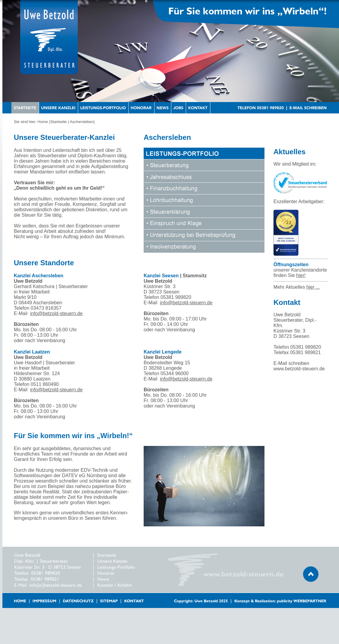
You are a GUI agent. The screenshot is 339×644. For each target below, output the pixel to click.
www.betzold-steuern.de (299, 369)
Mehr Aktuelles (297, 287)
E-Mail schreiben (291, 363)
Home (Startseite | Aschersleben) (66, 122)
